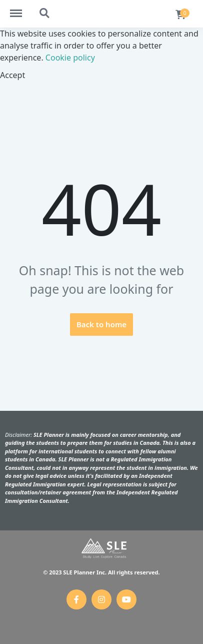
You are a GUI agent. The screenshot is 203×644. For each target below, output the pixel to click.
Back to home (101, 324)
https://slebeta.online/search (45, 14)
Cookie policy (70, 58)
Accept (12, 75)
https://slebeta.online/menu (21, 9)
